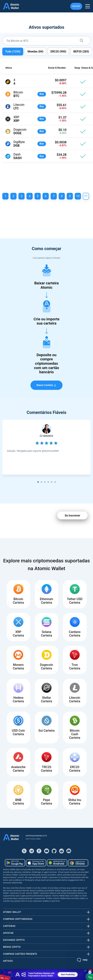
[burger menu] (88, 6)
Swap (77, 68)
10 (78, 196)
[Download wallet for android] (15, 863)
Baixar (76, 6)
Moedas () (35, 52)
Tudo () (13, 52)
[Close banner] (90, 972)
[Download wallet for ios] (36, 863)
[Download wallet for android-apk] (57, 863)
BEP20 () (81, 52)
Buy (42, 94)
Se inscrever (72, 515)
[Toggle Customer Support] (83, 960)
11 (86, 196)
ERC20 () (58, 52)
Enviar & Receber (57, 68)
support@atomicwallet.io (36, 836)
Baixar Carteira (47, 385)
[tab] (38, 482)
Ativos (9, 68)
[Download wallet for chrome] (78, 863)
